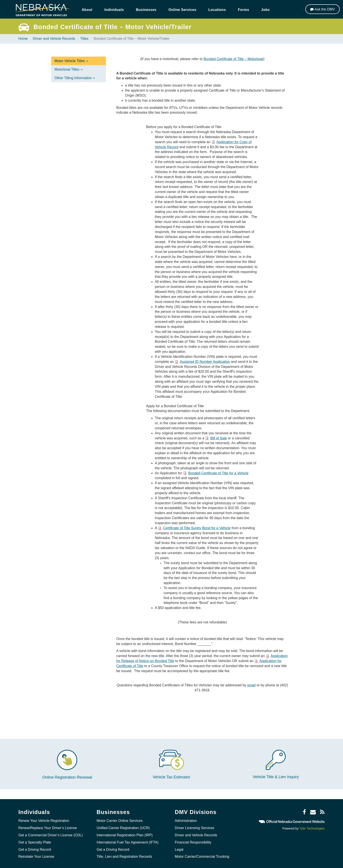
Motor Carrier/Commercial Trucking (202, 857)
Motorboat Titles (68, 69)
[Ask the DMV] (323, 9)
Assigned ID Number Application (205, 362)
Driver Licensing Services (195, 828)
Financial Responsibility (193, 842)
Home (23, 39)
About (87, 10)
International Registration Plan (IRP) (125, 835)
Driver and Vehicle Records (54, 39)
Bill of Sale (219, 438)
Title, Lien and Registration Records (124, 857)
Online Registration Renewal (67, 777)
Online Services (182, 10)
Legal (179, 849)
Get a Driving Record (35, 849)
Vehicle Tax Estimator (171, 777)
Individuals (114, 10)
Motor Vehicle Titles (71, 61)
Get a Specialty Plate (35, 842)
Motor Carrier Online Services (120, 821)
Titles (84, 39)
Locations (217, 10)
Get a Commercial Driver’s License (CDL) (51, 835)
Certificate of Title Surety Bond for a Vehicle (197, 528)
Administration (186, 821)
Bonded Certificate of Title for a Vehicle (218, 473)
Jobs (265, 10)
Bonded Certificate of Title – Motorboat (234, 59)
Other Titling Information (75, 78)
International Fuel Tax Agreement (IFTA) (128, 842)
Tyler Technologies (312, 828)
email (251, 685)
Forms (244, 10)
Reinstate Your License (36, 857)
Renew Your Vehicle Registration (44, 821)
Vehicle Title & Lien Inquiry (276, 777)
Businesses (146, 10)
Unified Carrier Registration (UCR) (123, 828)
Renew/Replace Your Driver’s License (48, 828)
